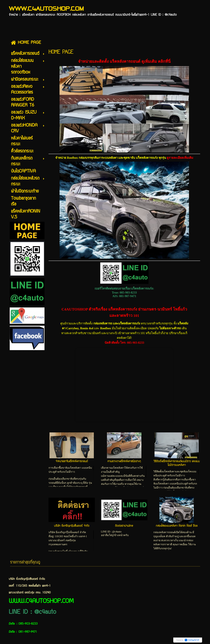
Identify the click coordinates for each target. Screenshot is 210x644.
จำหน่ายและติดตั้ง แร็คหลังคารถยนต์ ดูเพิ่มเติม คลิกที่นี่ (124, 61)
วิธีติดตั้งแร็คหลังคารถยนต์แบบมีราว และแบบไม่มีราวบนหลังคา (177, 463)
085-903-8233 (128, 292)
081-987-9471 (128, 296)
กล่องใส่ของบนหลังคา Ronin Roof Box (177, 526)
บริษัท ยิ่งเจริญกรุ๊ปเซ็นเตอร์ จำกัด (72, 526)
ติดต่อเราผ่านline (124, 526)
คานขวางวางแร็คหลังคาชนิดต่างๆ (124, 461)
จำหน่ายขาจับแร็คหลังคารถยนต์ (72, 461)
